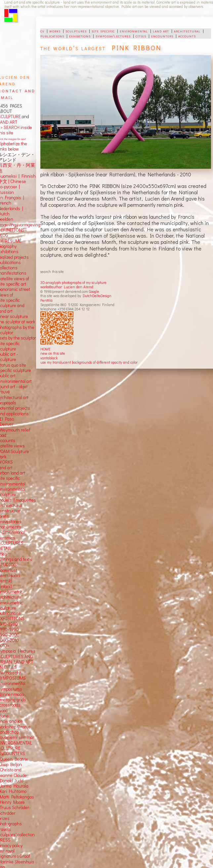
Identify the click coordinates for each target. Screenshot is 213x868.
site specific (103, 31)
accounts (187, 36)
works (55, 31)
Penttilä (46, 300)
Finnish (28, 176)
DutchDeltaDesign (97, 296)
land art (161, 31)
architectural (187, 31)
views (19, 446)
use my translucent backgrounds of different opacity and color (89, 362)
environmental (134, 31)
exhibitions (80, 36)
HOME (45, 349)
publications (52, 36)
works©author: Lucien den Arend (67, 287)
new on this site (53, 353)
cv (42, 31)
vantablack (49, 358)
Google (94, 291)
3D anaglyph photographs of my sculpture (73, 282)
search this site (52, 272)
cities (141, 36)
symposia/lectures (113, 36)
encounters (162, 36)
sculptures (76, 31)
